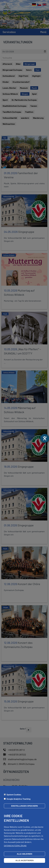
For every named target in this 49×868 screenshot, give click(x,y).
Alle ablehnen (25, 854)
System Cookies (14, 794)
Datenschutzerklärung (15, 846)
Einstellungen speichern (25, 806)
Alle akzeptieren (24, 860)
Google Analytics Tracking (18, 799)
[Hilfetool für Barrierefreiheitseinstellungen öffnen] (45, 438)
